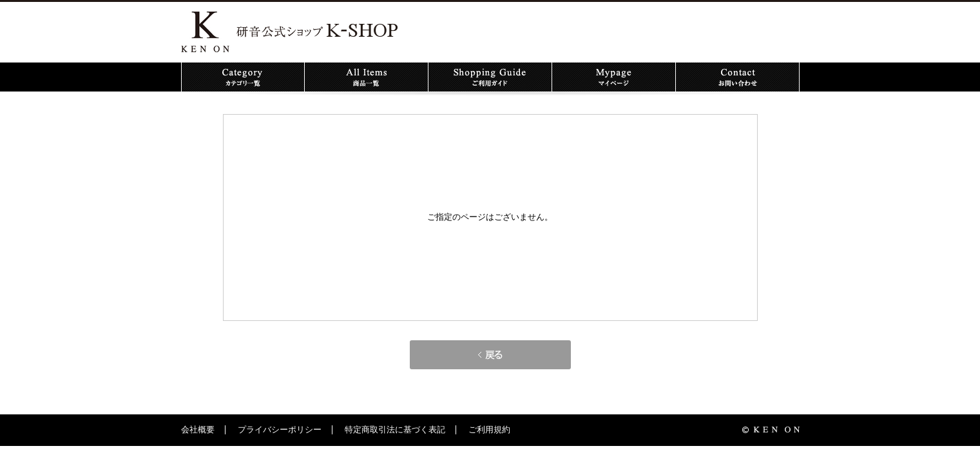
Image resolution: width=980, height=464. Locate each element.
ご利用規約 (489, 430)
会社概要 (198, 430)
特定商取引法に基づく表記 (395, 430)
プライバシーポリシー (280, 430)
